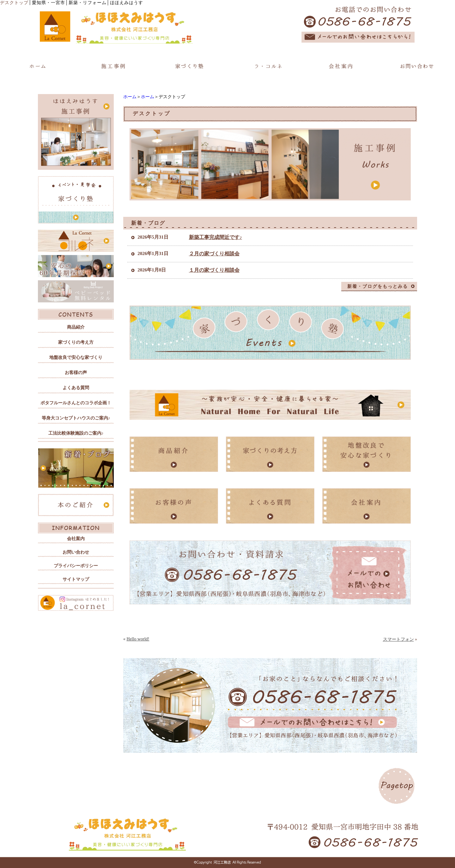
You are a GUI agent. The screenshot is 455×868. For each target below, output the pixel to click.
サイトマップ (76, 579)
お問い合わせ (76, 552)
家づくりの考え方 (76, 342)
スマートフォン (398, 639)
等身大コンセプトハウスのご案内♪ (76, 418)
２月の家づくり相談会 (214, 254)
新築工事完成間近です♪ (215, 237)
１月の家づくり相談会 (214, 270)
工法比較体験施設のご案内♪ (76, 433)
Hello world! (138, 639)
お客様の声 (76, 373)
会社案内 (76, 539)
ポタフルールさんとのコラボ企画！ (76, 403)
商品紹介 (76, 327)
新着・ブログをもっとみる (378, 286)
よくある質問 (76, 388)
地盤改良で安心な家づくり (76, 357)
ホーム (130, 97)
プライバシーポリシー (76, 566)
